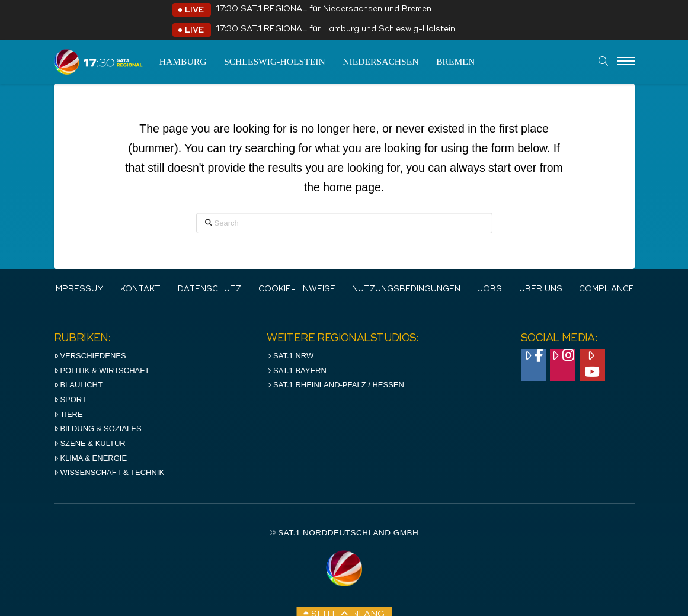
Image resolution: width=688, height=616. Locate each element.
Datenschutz (209, 289)
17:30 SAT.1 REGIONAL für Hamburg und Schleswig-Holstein (335, 29)
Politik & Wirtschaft (102, 370)
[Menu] (626, 62)
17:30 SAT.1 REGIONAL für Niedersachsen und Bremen (324, 9)
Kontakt (140, 289)
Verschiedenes (90, 356)
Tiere (68, 414)
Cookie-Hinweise (297, 289)
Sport (70, 400)
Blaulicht (78, 385)
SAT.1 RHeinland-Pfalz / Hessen (335, 385)
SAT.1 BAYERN (297, 370)
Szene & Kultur (90, 443)
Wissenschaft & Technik (109, 472)
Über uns (541, 289)
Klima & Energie (91, 458)
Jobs (490, 289)
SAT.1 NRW (290, 356)
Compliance (607, 289)
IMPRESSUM (79, 289)
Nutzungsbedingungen (406, 289)
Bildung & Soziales (98, 429)
